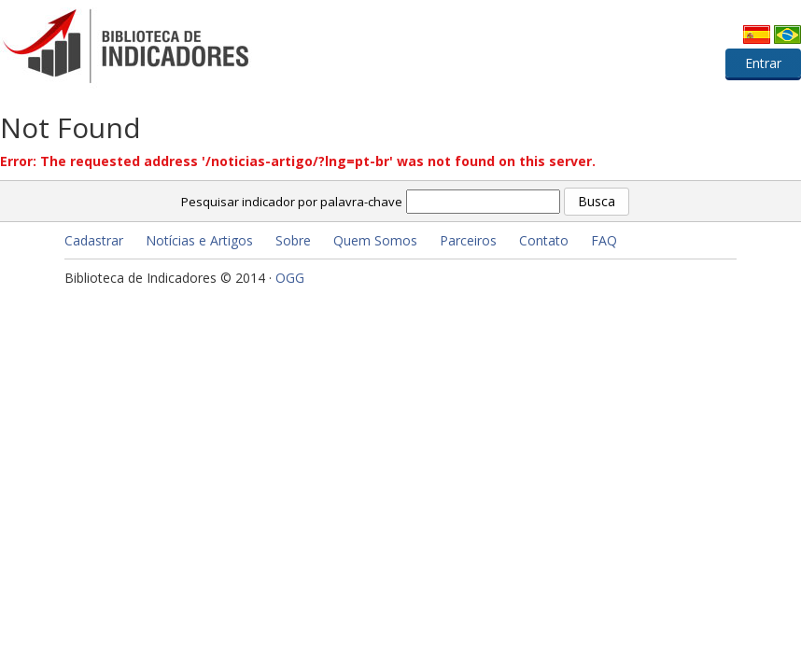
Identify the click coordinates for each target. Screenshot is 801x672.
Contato (544, 240)
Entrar (763, 63)
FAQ (604, 240)
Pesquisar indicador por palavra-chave (292, 202)
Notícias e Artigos (199, 240)
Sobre (293, 240)
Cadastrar (94, 240)
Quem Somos (375, 240)
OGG (290, 278)
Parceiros (468, 240)
